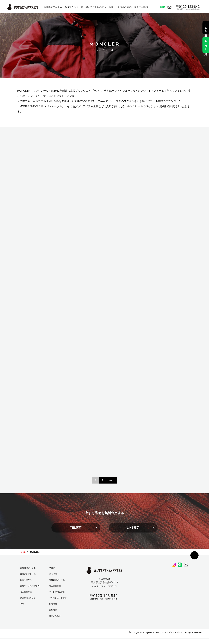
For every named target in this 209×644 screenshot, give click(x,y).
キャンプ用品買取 (57, 592)
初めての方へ (26, 580)
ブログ (52, 568)
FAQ (22, 604)
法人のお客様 (141, 7)
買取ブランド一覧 (74, 7)
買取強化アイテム (53, 7)
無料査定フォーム (57, 580)
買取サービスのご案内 (120, 7)
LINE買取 (53, 574)
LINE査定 (133, 528)
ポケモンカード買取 (58, 598)
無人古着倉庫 (55, 586)
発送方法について (28, 598)
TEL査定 (76, 528)
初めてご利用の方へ (96, 7)
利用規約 (53, 604)
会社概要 (53, 610)
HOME (23, 552)
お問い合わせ (55, 616)
